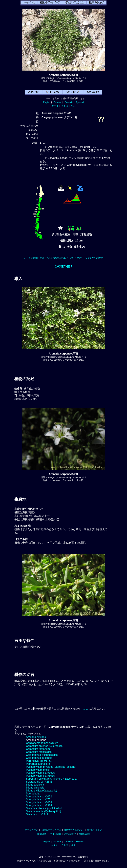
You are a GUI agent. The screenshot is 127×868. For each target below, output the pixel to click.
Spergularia (33, 794)
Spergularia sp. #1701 (39, 799)
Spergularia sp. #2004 (39, 802)
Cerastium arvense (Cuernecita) (45, 746)
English (47, 102)
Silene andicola (35, 785)
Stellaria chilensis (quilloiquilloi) (44, 808)
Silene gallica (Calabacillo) (42, 791)
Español (57, 102)
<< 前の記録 (55, 834)
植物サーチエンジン (74, 830)
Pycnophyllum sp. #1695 (40, 773)
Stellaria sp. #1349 (37, 814)
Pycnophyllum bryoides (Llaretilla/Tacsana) (51, 767)
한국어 (55, 106)
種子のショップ (94, 830)
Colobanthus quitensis (39, 758)
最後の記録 (84, 834)
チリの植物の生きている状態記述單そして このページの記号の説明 (63, 258)
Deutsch (69, 102)
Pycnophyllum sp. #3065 (40, 776)
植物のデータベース (51, 830)
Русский (80, 102)
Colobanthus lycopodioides (42, 755)
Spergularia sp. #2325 (39, 805)
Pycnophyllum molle (38, 770)
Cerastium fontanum (38, 749)
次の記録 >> (70, 834)
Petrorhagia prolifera (38, 764)
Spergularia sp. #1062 (39, 797)
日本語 (65, 106)
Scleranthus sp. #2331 (39, 782)
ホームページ (32, 830)
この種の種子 (63, 266)
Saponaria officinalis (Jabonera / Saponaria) (52, 779)
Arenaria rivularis (36, 737)
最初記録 (42, 834)
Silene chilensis (35, 788)
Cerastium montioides (39, 752)
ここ (86, 709)
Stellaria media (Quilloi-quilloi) (43, 811)
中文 (73, 106)
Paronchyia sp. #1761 (39, 761)
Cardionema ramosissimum (42, 743)
